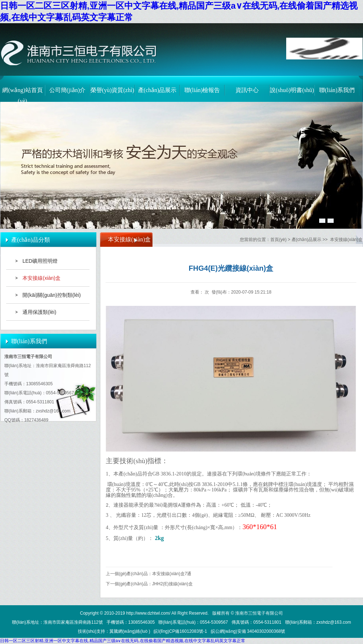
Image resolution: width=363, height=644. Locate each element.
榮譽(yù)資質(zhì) (112, 90)
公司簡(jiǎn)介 (68, 90)
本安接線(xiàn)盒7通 (172, 574)
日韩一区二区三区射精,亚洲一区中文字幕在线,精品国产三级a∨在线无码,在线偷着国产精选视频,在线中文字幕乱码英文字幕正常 (123, 641)
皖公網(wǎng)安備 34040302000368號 (248, 631)
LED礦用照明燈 (40, 261)
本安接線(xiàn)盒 (41, 278)
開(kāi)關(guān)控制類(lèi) (52, 295)
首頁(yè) (278, 240)
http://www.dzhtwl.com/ (148, 613)
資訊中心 (247, 90)
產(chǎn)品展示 (157, 90)
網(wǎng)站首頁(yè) (22, 94)
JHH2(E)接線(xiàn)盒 (172, 584)
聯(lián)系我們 (337, 90)
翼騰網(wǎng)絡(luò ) (130, 631)
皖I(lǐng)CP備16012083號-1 (180, 631)
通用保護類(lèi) (39, 312)
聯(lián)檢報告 (202, 90)
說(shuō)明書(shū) (292, 90)
